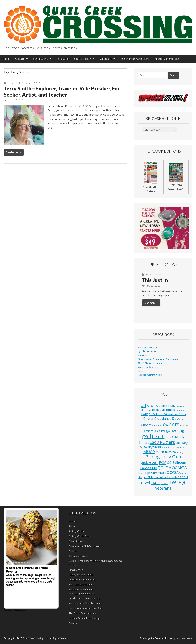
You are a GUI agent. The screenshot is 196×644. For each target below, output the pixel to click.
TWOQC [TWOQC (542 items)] (178, 482)
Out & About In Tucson (150, 363)
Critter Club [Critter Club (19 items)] (152, 419)
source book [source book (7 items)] (161, 477)
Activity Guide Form (79, 536)
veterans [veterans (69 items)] (163, 488)
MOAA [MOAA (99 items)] (149, 451)
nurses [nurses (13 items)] (170, 452)
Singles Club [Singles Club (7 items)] (146, 477)
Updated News (154, 275)
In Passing (63, 59)
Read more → (14, 152)
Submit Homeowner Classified (86, 608)
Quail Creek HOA (147, 351)
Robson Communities (167, 59)
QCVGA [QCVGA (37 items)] (173, 472)
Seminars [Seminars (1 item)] (184, 473)
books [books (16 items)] (171, 410)
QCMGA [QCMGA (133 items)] (179, 468)
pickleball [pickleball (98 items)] (150, 462)
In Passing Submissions (82, 593)
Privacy (73, 623)
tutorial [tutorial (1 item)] (165, 484)
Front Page (14, 83)
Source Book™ (83, 59)
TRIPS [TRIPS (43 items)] (156, 483)
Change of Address (80, 556)
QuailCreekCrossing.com (35, 638)
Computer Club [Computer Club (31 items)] (153, 414)
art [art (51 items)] (144, 405)
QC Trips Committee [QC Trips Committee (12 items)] (152, 473)
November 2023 (32, 83)
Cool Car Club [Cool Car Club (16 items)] (176, 414)
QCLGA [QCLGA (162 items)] (164, 468)
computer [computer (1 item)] (180, 410)
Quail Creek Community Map (85, 598)
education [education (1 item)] (157, 426)
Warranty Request (148, 367)
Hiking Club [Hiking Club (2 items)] (171, 437)
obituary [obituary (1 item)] (179, 452)
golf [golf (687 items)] (147, 436)
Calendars (106, 59)
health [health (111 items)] (158, 436)
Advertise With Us (148, 348)
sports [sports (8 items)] (173, 477)
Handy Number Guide (81, 575)
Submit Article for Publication (85, 603)
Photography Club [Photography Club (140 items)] (163, 457)
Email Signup (76, 570)
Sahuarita (143, 355)
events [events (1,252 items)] (171, 424)
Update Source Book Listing (84, 618)
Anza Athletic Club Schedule (84, 546)
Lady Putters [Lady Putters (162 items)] (162, 442)
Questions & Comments (82, 580)
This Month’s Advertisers (135, 59)
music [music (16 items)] (160, 452)
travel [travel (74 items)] (145, 483)
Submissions (41, 59)
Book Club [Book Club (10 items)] (159, 410)
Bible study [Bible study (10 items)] (168, 406)
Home (72, 521)
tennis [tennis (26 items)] (183, 477)
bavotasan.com (184, 638)
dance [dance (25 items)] (167, 419)
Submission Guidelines (82, 589)
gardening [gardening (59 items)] (175, 430)
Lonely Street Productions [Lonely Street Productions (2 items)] (174, 447)
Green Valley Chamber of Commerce (158, 359)
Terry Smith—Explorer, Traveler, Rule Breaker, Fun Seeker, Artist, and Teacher (62, 92)
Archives (143, 371)
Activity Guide (76, 531)
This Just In (155, 280)
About (6, 59)
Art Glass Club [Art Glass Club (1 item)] (153, 406)
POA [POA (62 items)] (163, 462)
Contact (20, 59)
